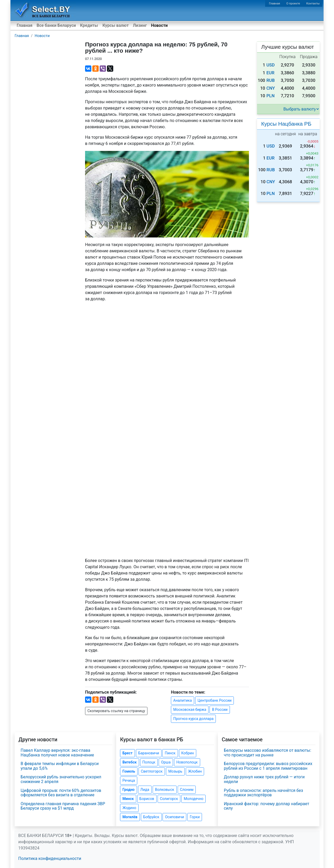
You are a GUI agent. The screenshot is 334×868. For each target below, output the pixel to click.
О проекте (293, 4)
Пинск (170, 753)
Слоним (187, 790)
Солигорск (169, 799)
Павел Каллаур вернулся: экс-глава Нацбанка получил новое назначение (57, 753)
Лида (145, 790)
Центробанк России (214, 700)
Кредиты (89, 25)
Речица (129, 780)
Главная (275, 4)
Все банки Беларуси (56, 25)
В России (220, 710)
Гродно (128, 790)
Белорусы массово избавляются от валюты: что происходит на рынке (268, 753)
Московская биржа (190, 710)
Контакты (313, 4)
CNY (271, 88)
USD (271, 65)
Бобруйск (151, 817)
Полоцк (149, 762)
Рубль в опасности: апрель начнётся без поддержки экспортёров (264, 793)
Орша (166, 762)
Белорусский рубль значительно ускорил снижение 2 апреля (61, 779)
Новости (159, 25)
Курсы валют (116, 25)
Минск (128, 799)
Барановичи (149, 753)
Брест (127, 753)
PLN (270, 96)
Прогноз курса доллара (193, 719)
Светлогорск (152, 771)
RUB (271, 80)
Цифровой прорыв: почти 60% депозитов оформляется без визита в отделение (61, 793)
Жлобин (195, 771)
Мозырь (175, 771)
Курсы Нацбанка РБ (286, 124)
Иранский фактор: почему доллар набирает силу (267, 806)
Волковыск (165, 790)
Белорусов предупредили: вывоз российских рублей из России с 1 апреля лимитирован (268, 766)
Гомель (129, 771)
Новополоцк (187, 762)
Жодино (129, 808)
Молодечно (193, 799)
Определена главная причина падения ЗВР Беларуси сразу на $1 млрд (63, 806)
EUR (270, 73)
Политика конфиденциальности (50, 858)
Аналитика (183, 700)
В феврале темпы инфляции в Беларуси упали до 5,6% (60, 766)
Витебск (129, 762)
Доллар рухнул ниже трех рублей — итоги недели (264, 779)
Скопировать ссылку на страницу (116, 711)
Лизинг (140, 25)
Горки (195, 817)
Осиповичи (174, 817)
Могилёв (130, 817)
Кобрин (188, 753)
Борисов (147, 799)
